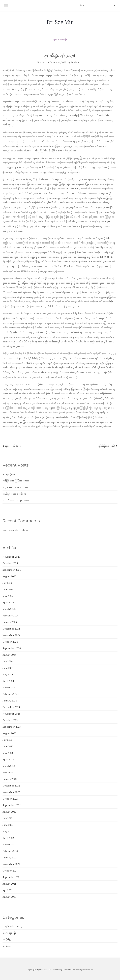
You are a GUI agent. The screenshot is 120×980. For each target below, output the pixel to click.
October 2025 (10, 563)
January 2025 (10, 622)
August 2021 (9, 884)
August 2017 (9, 897)
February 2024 (11, 694)
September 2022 (12, 805)
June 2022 (8, 825)
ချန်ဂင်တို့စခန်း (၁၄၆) (108, 446)
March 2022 (9, 845)
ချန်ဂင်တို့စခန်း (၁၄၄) (12, 446)
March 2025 (9, 609)
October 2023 (10, 720)
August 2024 (9, 655)
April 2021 (8, 890)
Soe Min (75, 62)
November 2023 (11, 714)
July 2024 (8, 661)
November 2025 (11, 557)
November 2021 (11, 864)
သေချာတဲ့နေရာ (9, 474)
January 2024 (10, 701)
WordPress (88, 970)
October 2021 (10, 871)
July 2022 (7, 818)
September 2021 (11, 877)
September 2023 (12, 727)
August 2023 (9, 733)
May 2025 (8, 596)
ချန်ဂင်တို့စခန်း (60, 39)
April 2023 (8, 759)
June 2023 (8, 746)
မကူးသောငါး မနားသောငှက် (15, 487)
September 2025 (12, 570)
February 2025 (11, 616)
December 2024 (11, 629)
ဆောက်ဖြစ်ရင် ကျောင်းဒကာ (16, 500)
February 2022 (10, 851)
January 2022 (10, 858)
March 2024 (9, 688)
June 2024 (8, 668)
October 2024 (10, 642)
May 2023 (8, 753)
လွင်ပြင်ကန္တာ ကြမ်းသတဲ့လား (16, 481)
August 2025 (9, 576)
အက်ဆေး (7, 946)
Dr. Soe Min (60, 22)
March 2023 (9, 766)
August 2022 (9, 812)
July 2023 (7, 740)
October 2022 (10, 799)
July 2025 (8, 583)
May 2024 (8, 674)
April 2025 (8, 603)
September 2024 (12, 648)
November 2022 (11, 792)
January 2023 (10, 779)
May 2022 (8, 831)
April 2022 (8, 838)
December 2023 (11, 707)
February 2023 (10, 773)
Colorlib (67, 970)
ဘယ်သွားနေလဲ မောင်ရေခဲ (14, 494)
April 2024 (8, 681)
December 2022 (11, 786)
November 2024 (11, 635)
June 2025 (8, 589)
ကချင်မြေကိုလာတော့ (12, 926)
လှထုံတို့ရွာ (7, 939)
